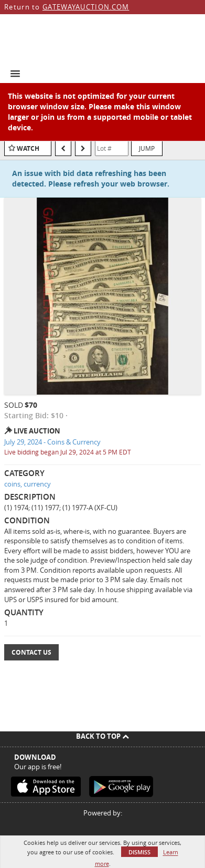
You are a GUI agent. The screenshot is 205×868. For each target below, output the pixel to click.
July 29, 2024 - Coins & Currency (52, 442)
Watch (28, 148)
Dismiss (139, 852)
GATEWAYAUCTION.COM (86, 7)
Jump (147, 148)
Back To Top (102, 736)
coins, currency (28, 484)
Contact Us (31, 652)
